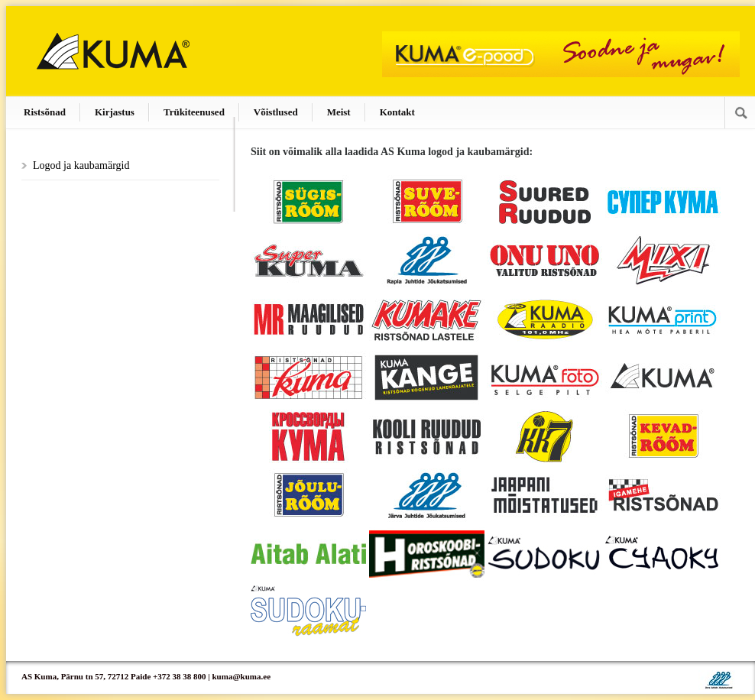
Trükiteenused (194, 112)
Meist (339, 112)
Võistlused (276, 112)
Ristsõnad (45, 112)
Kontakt (397, 112)
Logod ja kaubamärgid (81, 165)
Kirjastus (115, 112)
